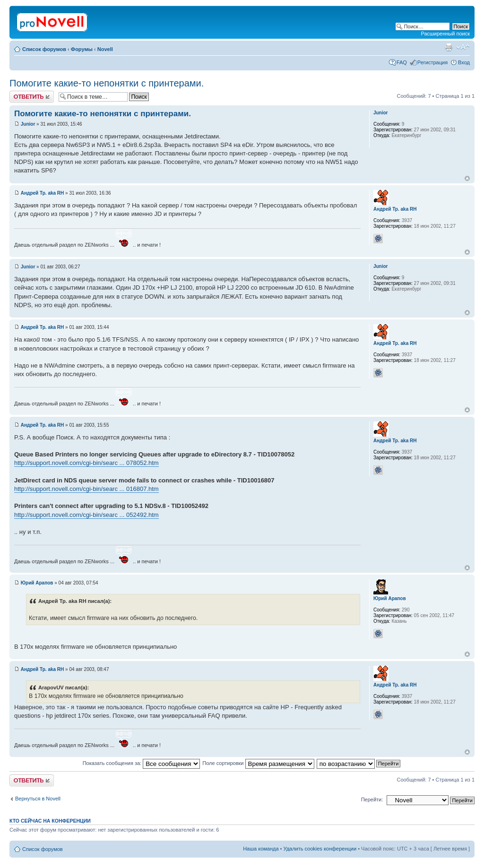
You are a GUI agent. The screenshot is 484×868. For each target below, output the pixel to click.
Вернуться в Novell (38, 799)
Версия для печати (449, 47)
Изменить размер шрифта (463, 47)
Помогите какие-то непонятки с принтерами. (107, 83)
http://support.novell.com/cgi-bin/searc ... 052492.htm (86, 515)
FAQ (402, 62)
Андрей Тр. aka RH (43, 193)
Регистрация (432, 62)
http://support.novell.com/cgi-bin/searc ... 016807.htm (86, 489)
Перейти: (372, 799)
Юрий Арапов (37, 583)
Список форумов (44, 49)
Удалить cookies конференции (320, 849)
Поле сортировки (258, 763)
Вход (464, 62)
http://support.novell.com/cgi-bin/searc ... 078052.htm (86, 463)
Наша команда (261, 849)
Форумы (82, 49)
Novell (105, 49)
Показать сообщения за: (142, 763)
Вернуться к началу (467, 178)
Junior (28, 124)
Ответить (32, 97)
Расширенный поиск (445, 34)
